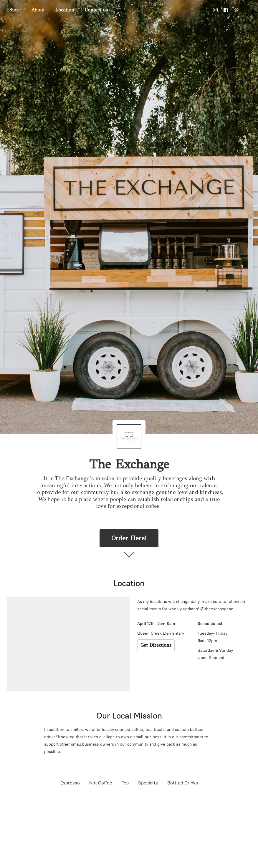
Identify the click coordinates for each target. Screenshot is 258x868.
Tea (125, 783)
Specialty (148, 783)
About (38, 10)
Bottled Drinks (183, 783)
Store (15, 10)
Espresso (70, 783)
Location (65, 10)
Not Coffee (101, 783)
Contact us (96, 10)
